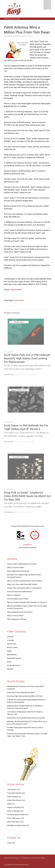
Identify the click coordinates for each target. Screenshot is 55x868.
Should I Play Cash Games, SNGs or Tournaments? (25, 588)
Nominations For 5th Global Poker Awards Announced (26, 718)
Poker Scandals (12, 797)
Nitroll (9, 662)
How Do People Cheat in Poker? (18, 599)
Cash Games (19, 300)
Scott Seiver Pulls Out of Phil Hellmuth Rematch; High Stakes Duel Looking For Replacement (27, 359)
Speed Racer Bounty (14, 658)
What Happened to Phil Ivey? (17, 619)
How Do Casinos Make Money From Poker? (22, 564)
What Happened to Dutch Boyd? (18, 571)
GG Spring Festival (13, 665)
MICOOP (10, 669)
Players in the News (14, 807)
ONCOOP (10, 637)
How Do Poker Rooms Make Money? (20, 592)
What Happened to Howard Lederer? (20, 612)
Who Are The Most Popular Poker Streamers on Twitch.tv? (27, 602)
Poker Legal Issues (14, 818)
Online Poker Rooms (14, 800)
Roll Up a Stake (12, 647)
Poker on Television (14, 811)
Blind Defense (12, 655)
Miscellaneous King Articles (16, 825)
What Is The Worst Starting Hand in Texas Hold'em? (25, 581)
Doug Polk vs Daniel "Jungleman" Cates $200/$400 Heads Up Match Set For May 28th (27, 497)
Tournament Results (14, 793)
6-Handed (10, 640)
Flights (9, 651)
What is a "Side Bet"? (14, 595)
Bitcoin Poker (12, 644)
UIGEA (9, 804)
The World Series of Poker (16, 815)
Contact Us (11, 843)
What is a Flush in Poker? (16, 568)
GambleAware (27, 545)
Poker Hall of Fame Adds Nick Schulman (21, 692)
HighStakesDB (16, 290)
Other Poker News (13, 822)
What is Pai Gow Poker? (15, 616)
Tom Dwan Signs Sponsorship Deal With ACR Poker (25, 696)
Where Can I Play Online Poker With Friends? (22, 584)
